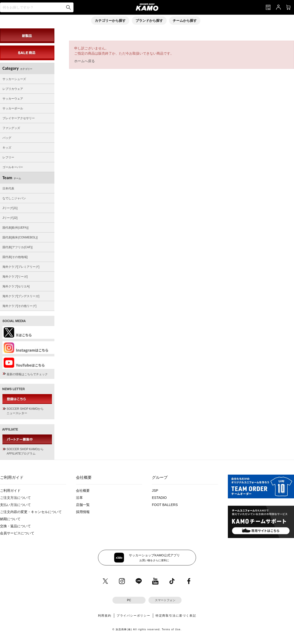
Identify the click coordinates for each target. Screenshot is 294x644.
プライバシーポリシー (134, 616)
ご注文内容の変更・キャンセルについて (31, 512)
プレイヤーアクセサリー (19, 118)
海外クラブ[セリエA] (16, 286)
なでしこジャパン (14, 198)
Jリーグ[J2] (10, 218)
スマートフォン (165, 600)
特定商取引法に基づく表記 (176, 616)
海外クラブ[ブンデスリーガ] (21, 296)
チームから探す (185, 21)
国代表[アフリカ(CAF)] (18, 247)
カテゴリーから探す (110, 21)
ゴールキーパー (13, 167)
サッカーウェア (13, 99)
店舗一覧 (83, 505)
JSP (155, 491)
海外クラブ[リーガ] (15, 277)
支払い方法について (15, 505)
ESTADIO (159, 498)
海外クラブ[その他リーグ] (19, 306)
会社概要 (83, 491)
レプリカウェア (13, 89)
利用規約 (105, 616)
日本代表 (8, 188)
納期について (10, 519)
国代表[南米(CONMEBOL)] (20, 237)
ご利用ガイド (10, 491)
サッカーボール (13, 108)
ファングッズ (11, 128)
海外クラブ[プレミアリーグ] (21, 267)
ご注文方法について (15, 498)
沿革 (79, 498)
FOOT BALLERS (165, 505)
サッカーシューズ (14, 79)
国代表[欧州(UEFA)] (15, 228)
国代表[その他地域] (15, 257)
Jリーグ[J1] (10, 208)
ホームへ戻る (85, 61)
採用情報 (83, 512)
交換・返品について (15, 526)
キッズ (7, 148)
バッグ (7, 138)
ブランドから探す (149, 21)
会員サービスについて (17, 533)
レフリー (8, 157)
